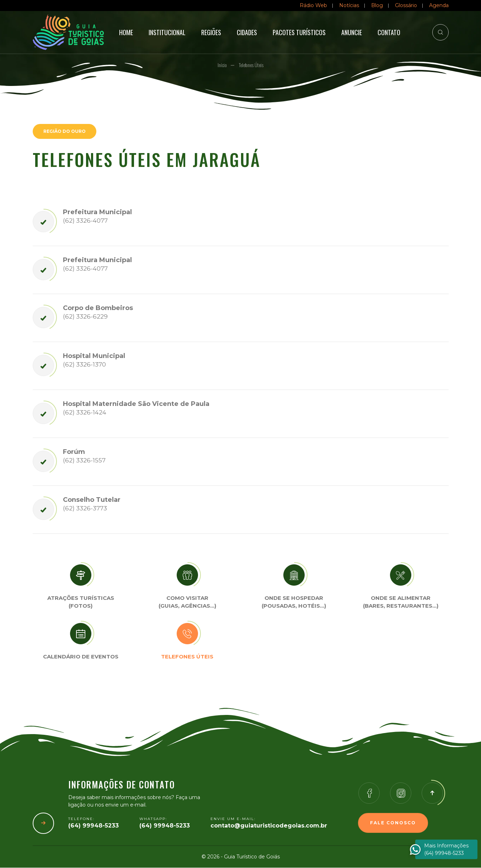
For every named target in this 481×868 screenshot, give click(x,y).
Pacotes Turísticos (299, 32)
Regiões (211, 32)
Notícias (349, 5)
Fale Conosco (393, 823)
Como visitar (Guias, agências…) (187, 602)
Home (126, 32)
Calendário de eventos (81, 657)
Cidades (247, 32)
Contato (389, 32)
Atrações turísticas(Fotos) (81, 602)
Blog (377, 5)
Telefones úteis (187, 657)
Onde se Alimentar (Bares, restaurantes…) (401, 602)
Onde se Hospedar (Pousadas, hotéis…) (294, 602)
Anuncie (352, 32)
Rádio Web (313, 5)
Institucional (167, 32)
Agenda (439, 5)
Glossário (406, 5)
